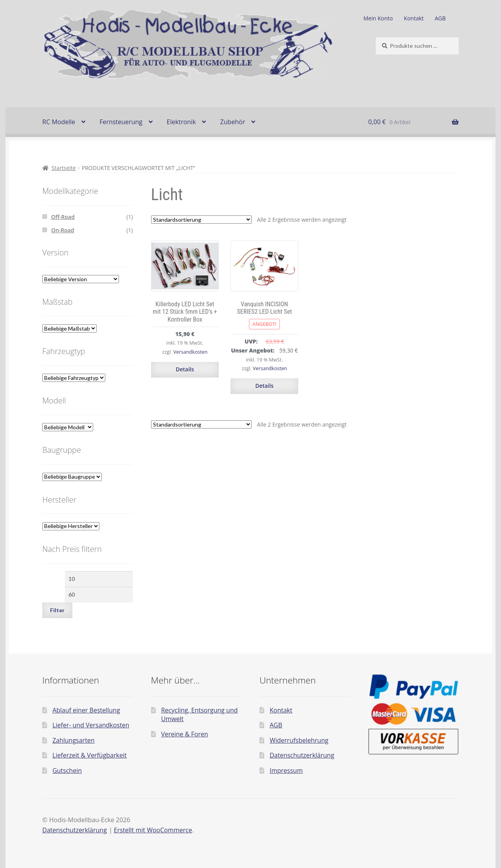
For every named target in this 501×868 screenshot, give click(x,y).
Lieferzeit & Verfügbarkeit (90, 755)
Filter (57, 610)
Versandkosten (191, 352)
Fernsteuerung (121, 122)
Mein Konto (378, 18)
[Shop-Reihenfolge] (201, 220)
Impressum (286, 770)
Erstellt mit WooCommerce (153, 830)
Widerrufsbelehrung (299, 740)
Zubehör (232, 122)
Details (185, 369)
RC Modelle (59, 122)
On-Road (63, 230)
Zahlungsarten (74, 740)
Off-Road (63, 217)
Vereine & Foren (184, 734)
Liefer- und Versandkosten (91, 725)
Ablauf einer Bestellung (86, 710)
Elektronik (181, 122)
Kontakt (414, 18)
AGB (440, 18)
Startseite (64, 168)
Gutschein (67, 770)
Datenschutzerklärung (302, 755)
